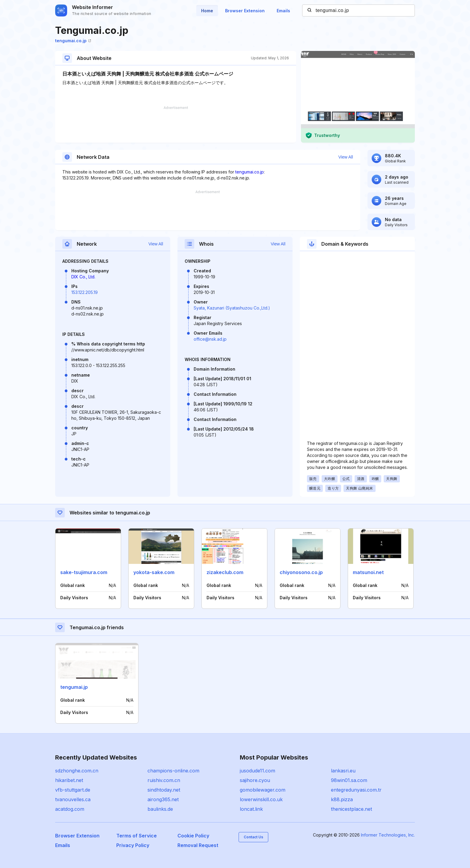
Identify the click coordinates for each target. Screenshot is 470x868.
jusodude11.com (257, 771)
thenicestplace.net (351, 809)
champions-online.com (173, 771)
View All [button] (346, 157)
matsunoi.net (368, 572)
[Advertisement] (176, 124)
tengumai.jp (74, 687)
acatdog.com (70, 809)
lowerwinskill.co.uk (261, 799)
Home (207, 11)
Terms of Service (137, 836)
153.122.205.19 (85, 292)
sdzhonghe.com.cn (77, 771)
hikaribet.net (69, 780)
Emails (283, 11)
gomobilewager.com (263, 790)
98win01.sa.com (349, 780)
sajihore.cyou (255, 780)
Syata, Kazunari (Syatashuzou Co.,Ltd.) (232, 308)
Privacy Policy (133, 845)
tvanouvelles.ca (73, 799)
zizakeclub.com (225, 572)
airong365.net (163, 799)
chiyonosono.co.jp (301, 572)
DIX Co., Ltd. (83, 277)
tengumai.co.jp (73, 41)
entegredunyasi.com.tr (356, 790)
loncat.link (251, 809)
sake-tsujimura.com (84, 572)
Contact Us (253, 837)
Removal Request (198, 845)
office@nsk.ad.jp (210, 339)
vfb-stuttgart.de (73, 790)
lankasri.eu (343, 771)
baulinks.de (160, 809)
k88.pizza (342, 799)
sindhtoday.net (164, 790)
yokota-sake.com (154, 572)
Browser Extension (245, 11)
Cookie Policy (193, 836)
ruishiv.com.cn (164, 780)
